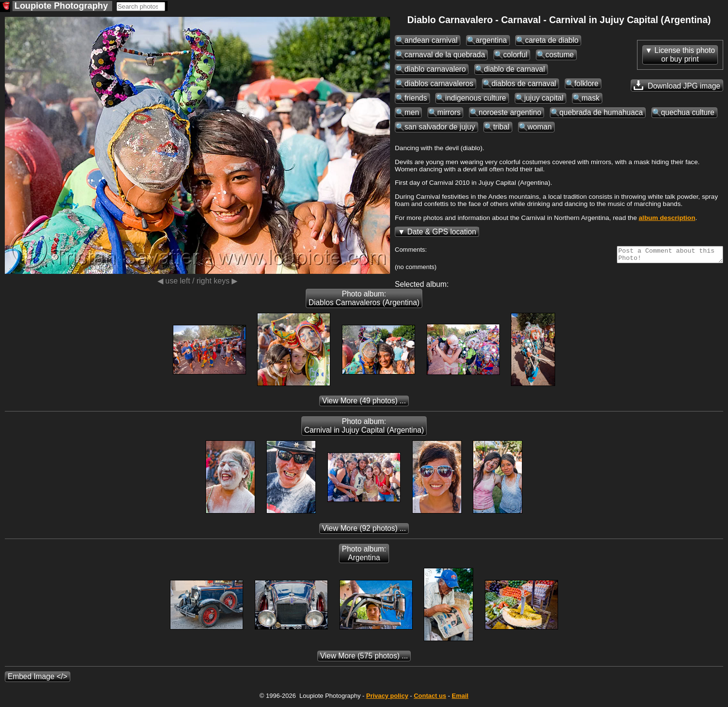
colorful (515, 55)
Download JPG (677, 85)
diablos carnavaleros (439, 84)
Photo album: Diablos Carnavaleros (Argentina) (364, 301)
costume (560, 55)
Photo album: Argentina (364, 556)
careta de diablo (552, 40)
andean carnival (431, 40)
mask (591, 98)
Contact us (430, 699)
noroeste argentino (510, 112)
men (412, 112)
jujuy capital (544, 98)
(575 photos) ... (364, 659)
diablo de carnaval (514, 69)
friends (416, 98)
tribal (501, 127)
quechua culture (688, 112)
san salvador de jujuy (440, 127)
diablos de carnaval (524, 84)
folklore (586, 84)
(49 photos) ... (364, 404)
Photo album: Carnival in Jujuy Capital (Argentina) (364, 429)
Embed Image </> (38, 679)
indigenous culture (475, 98)
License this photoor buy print (685, 55)
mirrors (449, 112)
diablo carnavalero (435, 69)
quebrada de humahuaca (601, 112)
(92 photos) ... (364, 531)
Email (460, 699)
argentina (491, 40)
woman (540, 127)
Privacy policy (387, 699)
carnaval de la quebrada (445, 55)
